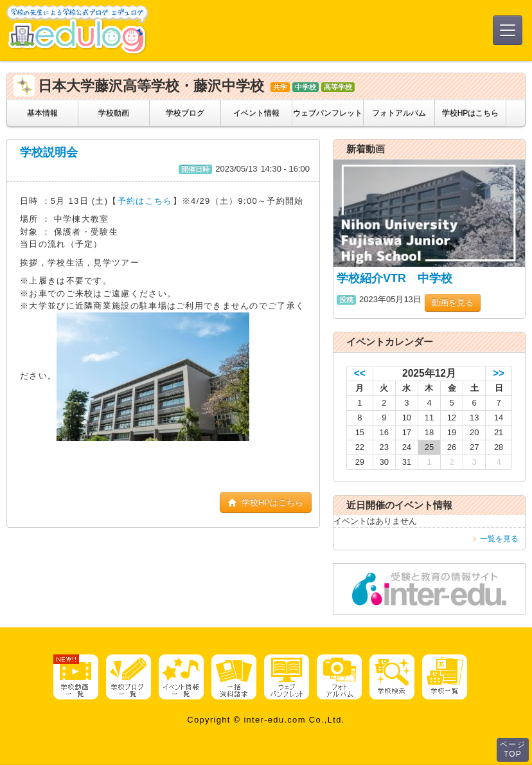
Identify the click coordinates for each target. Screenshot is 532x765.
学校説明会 (49, 152)
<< (360, 373)
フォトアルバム (399, 113)
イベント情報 (256, 113)
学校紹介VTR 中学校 (395, 278)
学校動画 (114, 113)
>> (499, 373)
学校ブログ (185, 113)
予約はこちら (145, 201)
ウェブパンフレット (328, 113)
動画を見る (453, 302)
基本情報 (42, 113)
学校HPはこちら (471, 113)
